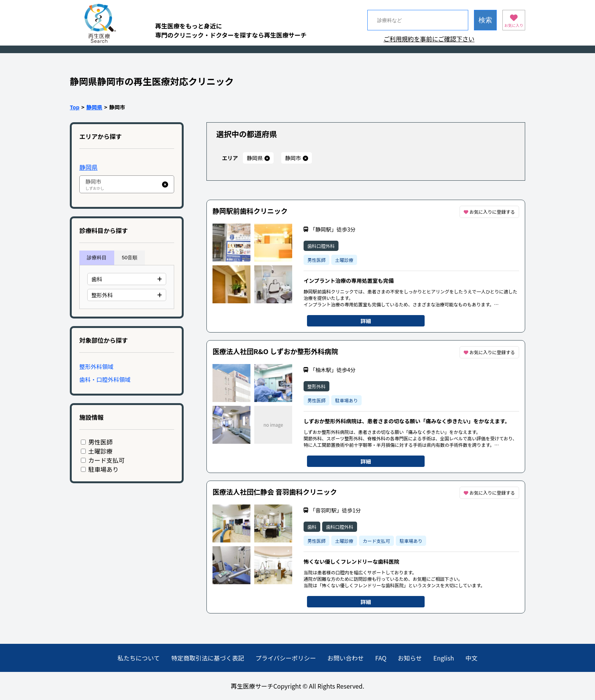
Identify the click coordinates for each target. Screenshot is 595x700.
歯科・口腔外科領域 (105, 379)
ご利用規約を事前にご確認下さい (429, 39)
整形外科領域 (96, 367)
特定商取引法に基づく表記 (208, 658)
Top (75, 107)
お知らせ (410, 658)
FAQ (381, 658)
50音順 (130, 258)
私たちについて (139, 658)
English (444, 658)
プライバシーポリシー (286, 658)
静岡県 (94, 107)
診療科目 (97, 258)
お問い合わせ (346, 658)
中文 (471, 658)
